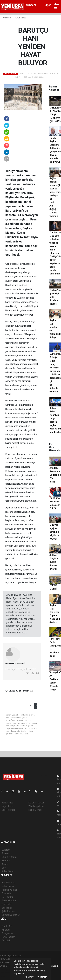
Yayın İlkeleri (8, 806)
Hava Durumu (8, 883)
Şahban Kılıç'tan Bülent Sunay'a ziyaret (54, 562)
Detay (30, 977)
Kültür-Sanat (20, 18)
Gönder (36, 706)
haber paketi (6, 969)
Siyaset (5, 853)
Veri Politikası (8, 810)
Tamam (42, 977)
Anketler (6, 930)
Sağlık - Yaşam (9, 857)
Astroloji (6, 941)
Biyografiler (7, 933)
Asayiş (5, 864)
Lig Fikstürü (7, 897)
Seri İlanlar (7, 908)
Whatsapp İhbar (36, 806)
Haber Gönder (35, 810)
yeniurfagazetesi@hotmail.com (20, 669)
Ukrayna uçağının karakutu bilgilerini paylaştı (54, 532)
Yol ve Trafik (8, 886)
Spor (4, 868)
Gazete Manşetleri (11, 915)
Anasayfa (7, 18)
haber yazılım (7, 973)
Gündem (31, 5)
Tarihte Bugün (9, 901)
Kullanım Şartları (37, 803)
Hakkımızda (7, 803)
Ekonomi (6, 861)
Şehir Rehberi (8, 911)
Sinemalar (7, 904)
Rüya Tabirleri (8, 937)
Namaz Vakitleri (10, 890)
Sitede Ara (7, 926)
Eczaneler (7, 893)
